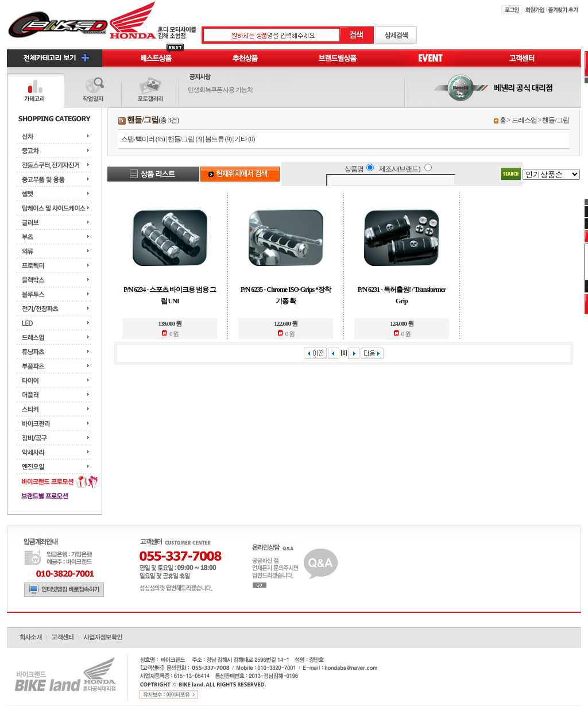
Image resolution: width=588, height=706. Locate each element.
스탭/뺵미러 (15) (143, 139)
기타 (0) (244, 139)
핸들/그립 (555, 120)
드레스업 (524, 120)
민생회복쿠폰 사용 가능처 (220, 90)
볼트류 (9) (218, 139)
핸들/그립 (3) (185, 139)
